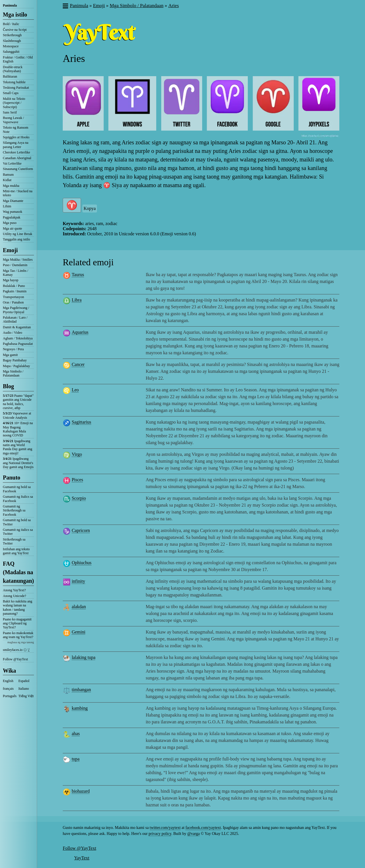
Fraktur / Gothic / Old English (18, 59)
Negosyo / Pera (13, 349)
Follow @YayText (15, 659)
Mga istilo (15, 15)
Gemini (78, 632)
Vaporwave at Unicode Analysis (17, 415)
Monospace (11, 46)
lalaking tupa (83, 657)
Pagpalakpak (12, 217)
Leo (75, 390)
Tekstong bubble (14, 82)
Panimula (10, 5)
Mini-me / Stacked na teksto (18, 193)
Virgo (77, 454)
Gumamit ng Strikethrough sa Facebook (14, 510)
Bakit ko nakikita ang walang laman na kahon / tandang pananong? (18, 607)
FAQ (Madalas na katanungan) (18, 572)
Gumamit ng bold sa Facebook (17, 489)
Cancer (78, 364)
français (8, 689)
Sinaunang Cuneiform (18, 169)
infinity (78, 581)
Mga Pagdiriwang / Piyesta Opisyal (16, 310)
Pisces (77, 480)
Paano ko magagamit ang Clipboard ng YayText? (17, 623)
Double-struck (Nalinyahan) (13, 69)
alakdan (79, 607)
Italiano (24, 689)
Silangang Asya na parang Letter (16, 145)
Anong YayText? (14, 590)
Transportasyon (13, 297)
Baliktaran (10, 76)
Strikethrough (12, 35)
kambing (80, 708)
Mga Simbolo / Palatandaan (13, 373)
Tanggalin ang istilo (16, 239)
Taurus (78, 275)
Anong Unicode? (15, 596)
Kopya (90, 208)
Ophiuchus (81, 563)
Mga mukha (11, 186)
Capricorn (81, 530)
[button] (65, 7)
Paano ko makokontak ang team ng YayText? (18, 635)
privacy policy (160, 834)
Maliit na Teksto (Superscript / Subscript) (14, 103)
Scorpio (79, 498)
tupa (76, 759)
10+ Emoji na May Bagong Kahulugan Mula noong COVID (18, 429)
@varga (194, 834)
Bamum (8, 175)
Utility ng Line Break (18, 234)
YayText (82, 858)
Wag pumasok (13, 212)
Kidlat (7, 180)
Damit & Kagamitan (17, 327)
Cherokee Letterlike (17, 152)
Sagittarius (81, 422)
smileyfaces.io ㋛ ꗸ (16, 650)
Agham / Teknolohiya (18, 338)
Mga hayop (11, 280)
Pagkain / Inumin (15, 291)
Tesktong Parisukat (16, 88)
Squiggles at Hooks (16, 137)
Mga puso (10, 223)
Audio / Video (13, 333)
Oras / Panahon (13, 302)
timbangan (81, 690)
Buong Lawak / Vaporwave (13, 120)
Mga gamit (10, 355)
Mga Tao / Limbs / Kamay (16, 273)
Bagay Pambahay (15, 360)
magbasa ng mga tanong (21, 642)
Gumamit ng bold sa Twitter (17, 522)
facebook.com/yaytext (203, 828)
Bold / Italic (11, 24)
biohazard (81, 791)
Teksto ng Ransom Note (16, 130)
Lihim (7, 206)
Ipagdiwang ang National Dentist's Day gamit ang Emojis (18, 463)
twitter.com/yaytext (165, 828)
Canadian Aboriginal (17, 158)
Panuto (12, 477)
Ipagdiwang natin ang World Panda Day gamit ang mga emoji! (18, 447)
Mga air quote (12, 228)
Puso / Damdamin (15, 265)
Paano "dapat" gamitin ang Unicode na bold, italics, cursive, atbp (18, 402)
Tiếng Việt (26, 696)
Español (24, 681)
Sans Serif (10, 112)
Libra (77, 300)
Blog (8, 386)
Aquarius (80, 332)
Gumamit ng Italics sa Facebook (18, 499)
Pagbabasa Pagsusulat (18, 344)
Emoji (10, 250)
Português (10, 696)
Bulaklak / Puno (14, 286)
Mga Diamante (13, 201)
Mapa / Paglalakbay (16, 366)
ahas (76, 734)
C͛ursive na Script (15, 30)
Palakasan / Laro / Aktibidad (15, 319)
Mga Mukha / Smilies (18, 260)
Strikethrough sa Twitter (14, 541)
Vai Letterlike (12, 163)
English (8, 681)
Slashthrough (12, 41)
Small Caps (11, 93)
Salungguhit (11, 52)
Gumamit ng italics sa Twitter (18, 532)
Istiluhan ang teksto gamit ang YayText (16, 551)
